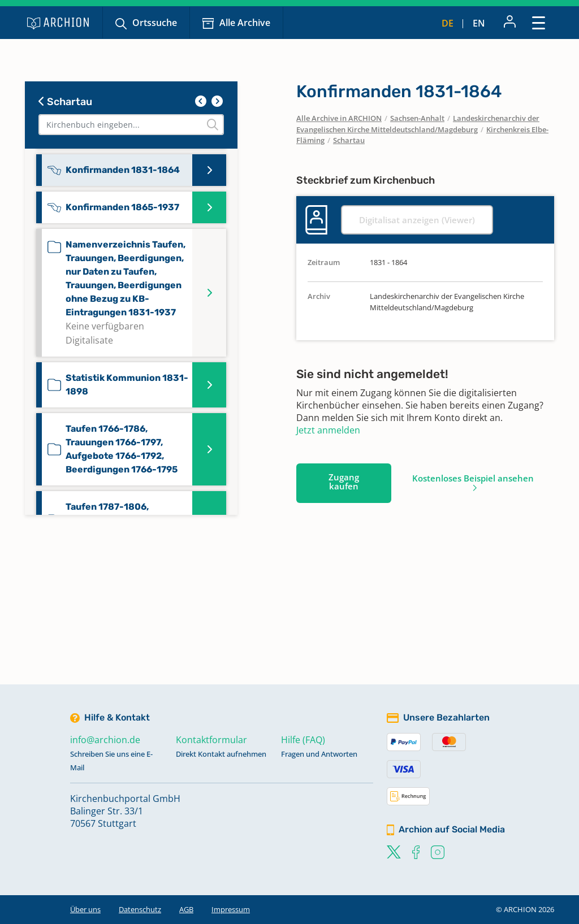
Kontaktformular (211, 740)
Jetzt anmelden (328, 430)
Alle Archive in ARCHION (339, 118)
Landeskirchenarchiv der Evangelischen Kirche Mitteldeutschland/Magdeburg (418, 124)
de (448, 23)
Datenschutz (140, 909)
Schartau (65, 102)
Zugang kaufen (344, 481)
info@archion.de (105, 740)
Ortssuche (155, 23)
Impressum (231, 909)
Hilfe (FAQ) (303, 740)
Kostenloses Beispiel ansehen (473, 478)
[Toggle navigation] (539, 22)
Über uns (85, 909)
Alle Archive (245, 23)
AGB (186, 909)
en (479, 23)
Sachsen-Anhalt (417, 118)
